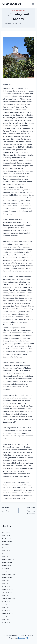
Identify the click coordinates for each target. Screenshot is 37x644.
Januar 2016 (7, 592)
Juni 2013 (6, 604)
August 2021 (7, 562)
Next (30, 57)
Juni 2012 (6, 616)
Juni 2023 (6, 547)
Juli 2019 (6, 568)
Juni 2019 (6, 571)
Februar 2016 (7, 589)
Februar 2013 (7, 613)
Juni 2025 (6, 532)
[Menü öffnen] (33, 4)
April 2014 (6, 601)
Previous (6, 57)
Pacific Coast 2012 (19, 10)
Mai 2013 (6, 607)
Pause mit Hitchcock (27, 510)
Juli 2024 (6, 544)
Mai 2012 (6, 619)
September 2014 (9, 598)
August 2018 (7, 577)
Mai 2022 (6, 556)
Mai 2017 (6, 583)
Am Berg (10, 509)
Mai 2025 (6, 535)
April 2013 (6, 610)
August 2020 (7, 565)
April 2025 (6, 538)
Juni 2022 (6, 553)
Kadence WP (23, 638)
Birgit (9, 24)
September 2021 (9, 559)
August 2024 (7, 541)
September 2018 (9, 574)
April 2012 (6, 622)
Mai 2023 (6, 550)
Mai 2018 (6, 580)
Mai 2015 (6, 595)
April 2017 (6, 586)
